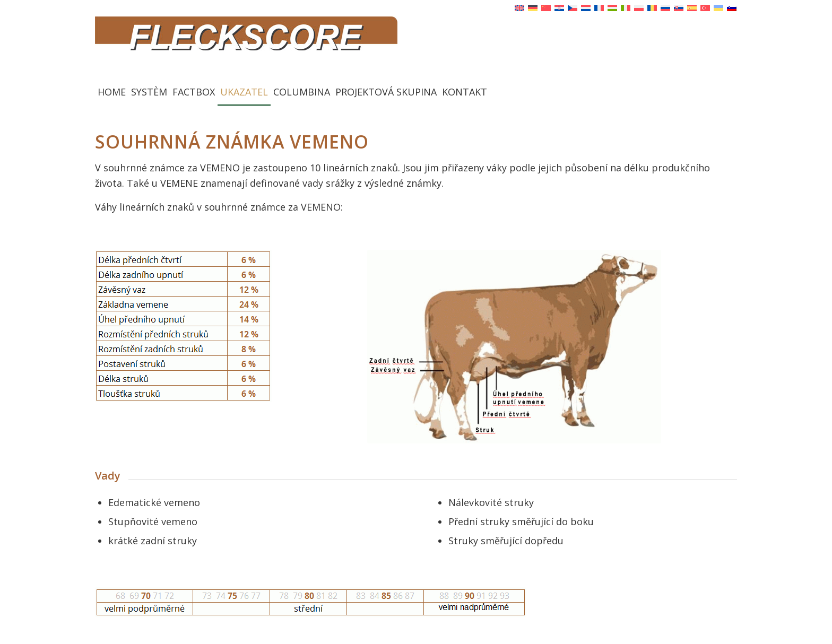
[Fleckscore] (416, 47)
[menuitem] (112, 92)
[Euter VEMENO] (514, 347)
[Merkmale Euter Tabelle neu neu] (183, 326)
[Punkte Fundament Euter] (311, 602)
